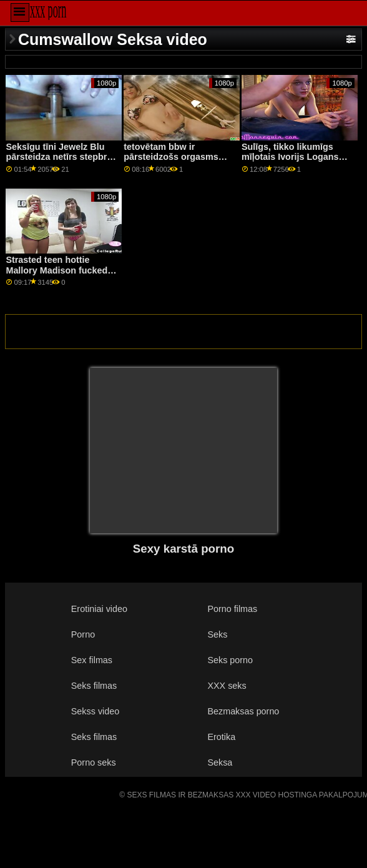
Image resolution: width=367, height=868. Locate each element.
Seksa (220, 762)
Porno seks (94, 762)
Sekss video (95, 711)
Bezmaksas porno (243, 711)
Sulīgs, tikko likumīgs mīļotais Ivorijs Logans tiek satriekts (290, 157)
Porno (83, 634)
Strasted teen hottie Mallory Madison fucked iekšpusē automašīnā (56, 270)
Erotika (221, 737)
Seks (217, 634)
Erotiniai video (99, 609)
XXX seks (227, 686)
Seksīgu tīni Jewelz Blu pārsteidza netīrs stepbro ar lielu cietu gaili (59, 157)
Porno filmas (232, 609)
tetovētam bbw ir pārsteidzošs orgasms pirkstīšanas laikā (171, 157)
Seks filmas (94, 686)
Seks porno (230, 660)
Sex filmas (92, 660)
